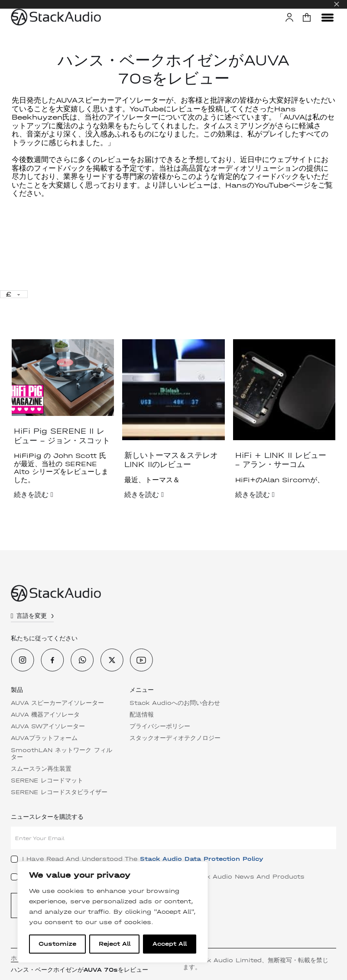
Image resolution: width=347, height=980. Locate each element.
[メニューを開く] (328, 17)
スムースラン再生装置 (42, 769)
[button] (307, 17)
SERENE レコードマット (48, 781)
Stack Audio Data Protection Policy (203, 859)
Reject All (115, 944)
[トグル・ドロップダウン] (54, 616)
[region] (113, 912)
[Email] (173, 838)
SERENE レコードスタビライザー (60, 792)
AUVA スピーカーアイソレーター (58, 703)
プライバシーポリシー (161, 727)
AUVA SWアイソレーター (49, 727)
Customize (57, 944)
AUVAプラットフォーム (45, 738)
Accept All (170, 944)
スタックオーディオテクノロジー (176, 738)
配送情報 (143, 715)
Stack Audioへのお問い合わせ (176, 703)
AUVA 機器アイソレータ (46, 715)
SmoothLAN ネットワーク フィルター (59, 754)
